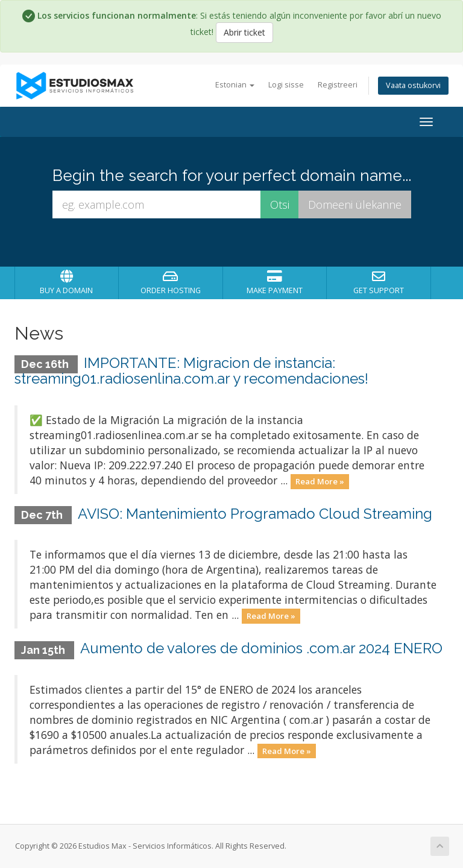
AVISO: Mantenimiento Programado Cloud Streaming (255, 514)
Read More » (320, 481)
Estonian (235, 85)
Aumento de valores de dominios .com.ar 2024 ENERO (261, 648)
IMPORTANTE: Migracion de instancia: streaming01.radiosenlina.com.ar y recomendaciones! (191, 371)
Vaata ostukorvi (413, 85)
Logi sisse (286, 85)
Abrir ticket (244, 32)
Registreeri (338, 85)
